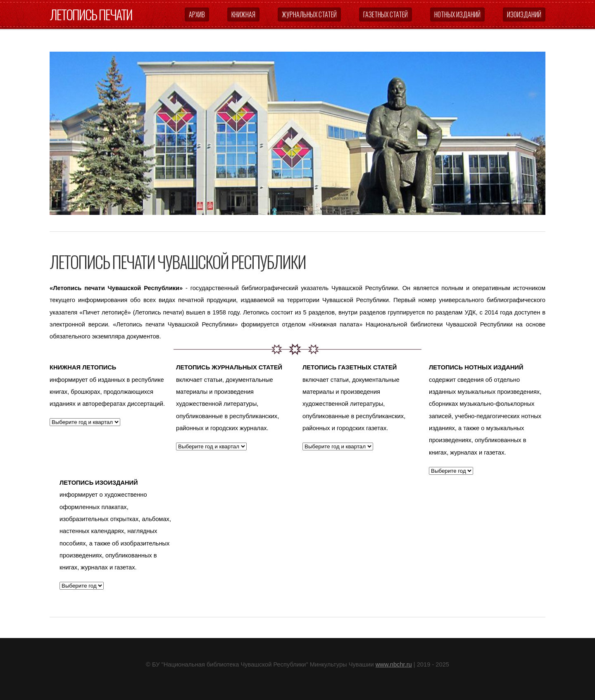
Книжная (243, 14)
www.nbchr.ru (394, 664)
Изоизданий (524, 14)
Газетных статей (386, 14)
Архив (197, 14)
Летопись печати (91, 14)
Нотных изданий (457, 14)
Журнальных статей (309, 14)
